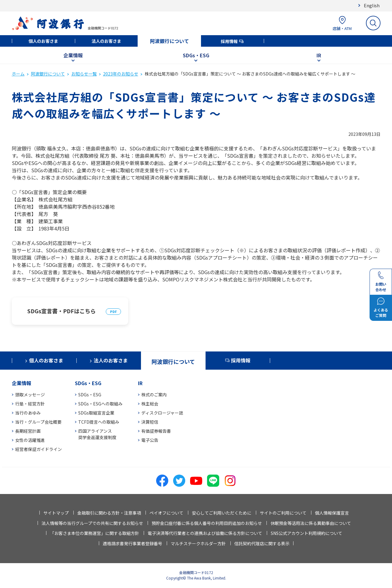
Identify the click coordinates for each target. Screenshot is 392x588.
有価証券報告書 (156, 431)
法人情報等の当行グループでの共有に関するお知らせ (92, 523)
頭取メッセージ (30, 395)
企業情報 (73, 55)
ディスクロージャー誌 (162, 413)
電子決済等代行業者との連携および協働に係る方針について (205, 533)
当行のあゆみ (28, 413)
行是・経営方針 (30, 404)
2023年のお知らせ (121, 74)
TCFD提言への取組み (99, 422)
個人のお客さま (43, 41)
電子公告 (150, 440)
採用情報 (229, 41)
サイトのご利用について (283, 513)
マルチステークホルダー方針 (198, 543)
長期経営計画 (28, 431)
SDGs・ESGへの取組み (100, 404)
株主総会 (150, 404)
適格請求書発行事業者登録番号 (132, 543)
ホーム (18, 74)
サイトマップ (56, 513)
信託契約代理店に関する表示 (262, 543)
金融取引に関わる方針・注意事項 (109, 513)
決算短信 (150, 422)
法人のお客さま (106, 41)
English (372, 5)
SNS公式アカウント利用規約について (307, 533)
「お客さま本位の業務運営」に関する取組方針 (95, 533)
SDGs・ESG (196, 55)
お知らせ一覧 (84, 74)
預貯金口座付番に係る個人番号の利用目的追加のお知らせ (207, 523)
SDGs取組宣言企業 (96, 413)
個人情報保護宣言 (332, 513)
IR (319, 55)
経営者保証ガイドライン (39, 449)
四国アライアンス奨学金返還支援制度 (97, 434)
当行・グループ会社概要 (38, 422)
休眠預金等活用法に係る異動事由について (311, 523)
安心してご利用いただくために (222, 513)
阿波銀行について (169, 41)
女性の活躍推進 (30, 440)
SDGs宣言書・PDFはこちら (62, 311)
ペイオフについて (166, 513)
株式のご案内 (154, 395)
